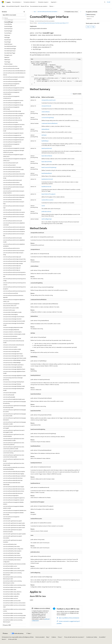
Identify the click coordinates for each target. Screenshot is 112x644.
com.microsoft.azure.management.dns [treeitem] (12, 142)
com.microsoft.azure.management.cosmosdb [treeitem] (14, 148)
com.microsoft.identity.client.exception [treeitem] (12, 551)
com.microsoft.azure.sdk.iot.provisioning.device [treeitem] (14, 272)
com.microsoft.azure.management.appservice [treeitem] (14, 498)
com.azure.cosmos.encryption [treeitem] (10, 347)
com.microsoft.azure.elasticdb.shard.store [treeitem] (13, 493)
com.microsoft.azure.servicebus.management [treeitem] (14, 113)
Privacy (60, 637)
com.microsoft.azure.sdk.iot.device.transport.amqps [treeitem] (14, 177)
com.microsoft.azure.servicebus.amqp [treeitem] (12, 111)
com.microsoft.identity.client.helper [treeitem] (11, 553)
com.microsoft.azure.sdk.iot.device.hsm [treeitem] (12, 200)
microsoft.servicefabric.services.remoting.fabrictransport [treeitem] (13, 621)
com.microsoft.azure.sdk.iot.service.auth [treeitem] (13, 221)
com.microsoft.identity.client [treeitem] (10, 544)
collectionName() (46, 112)
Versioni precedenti (40, 637)
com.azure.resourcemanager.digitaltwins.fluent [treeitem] (14, 369)
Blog (47, 637)
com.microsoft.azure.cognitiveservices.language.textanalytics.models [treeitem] (15, 423)
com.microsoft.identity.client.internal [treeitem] (12, 555)
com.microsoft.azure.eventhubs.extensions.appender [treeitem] (13, 296)
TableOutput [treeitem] (7, 60)
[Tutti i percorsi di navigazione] (31, 12)
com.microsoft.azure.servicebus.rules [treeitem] (12, 118)
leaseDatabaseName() (47, 173)
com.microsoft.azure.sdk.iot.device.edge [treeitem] (13, 185)
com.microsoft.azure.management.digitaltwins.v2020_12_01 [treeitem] (14, 300)
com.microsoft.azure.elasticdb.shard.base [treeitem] (13, 478)
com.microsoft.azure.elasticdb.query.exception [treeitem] (14, 471)
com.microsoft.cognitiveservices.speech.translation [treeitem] (13, 541)
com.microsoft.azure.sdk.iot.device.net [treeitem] (12, 210)
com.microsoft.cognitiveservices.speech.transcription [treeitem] (13, 537)
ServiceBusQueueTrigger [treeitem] (10, 49)
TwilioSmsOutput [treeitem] (8, 64)
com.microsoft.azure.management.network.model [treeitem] (13, 130)
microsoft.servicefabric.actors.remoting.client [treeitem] (14, 571)
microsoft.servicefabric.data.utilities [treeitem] (11, 594)
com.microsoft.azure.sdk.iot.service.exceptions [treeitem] (14, 231)
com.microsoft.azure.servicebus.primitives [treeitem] (13, 116)
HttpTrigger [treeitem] (7, 37)
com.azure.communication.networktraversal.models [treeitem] (14, 342)
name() (43, 206)
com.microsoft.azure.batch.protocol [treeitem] (12, 172)
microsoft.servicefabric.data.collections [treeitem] (12, 592)
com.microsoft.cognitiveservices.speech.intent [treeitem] (14, 527)
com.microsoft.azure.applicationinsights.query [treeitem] (14, 399)
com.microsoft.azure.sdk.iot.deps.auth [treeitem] (12, 257)
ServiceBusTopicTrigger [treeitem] (10, 53)
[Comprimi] (24, 12)
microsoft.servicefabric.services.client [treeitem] (12, 601)
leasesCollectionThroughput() (48, 194)
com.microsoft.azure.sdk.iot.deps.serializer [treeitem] (13, 263)
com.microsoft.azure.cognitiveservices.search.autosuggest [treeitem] (14, 427)
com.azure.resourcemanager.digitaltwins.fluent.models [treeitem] (14, 372)
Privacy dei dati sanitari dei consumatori (74, 637)
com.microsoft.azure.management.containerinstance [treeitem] (11, 145)
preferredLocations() (46, 211)
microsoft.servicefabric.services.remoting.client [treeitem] (14, 618)
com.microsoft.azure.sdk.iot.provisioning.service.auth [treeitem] (15, 275)
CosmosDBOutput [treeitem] (9, 20)
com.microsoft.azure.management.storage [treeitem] (13, 105)
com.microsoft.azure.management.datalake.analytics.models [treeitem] (13, 507)
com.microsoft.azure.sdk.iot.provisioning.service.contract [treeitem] (15, 284)
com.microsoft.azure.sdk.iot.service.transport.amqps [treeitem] (14, 218)
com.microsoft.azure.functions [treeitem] (10, 66)
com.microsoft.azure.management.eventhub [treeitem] (14, 88)
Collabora (54, 637)
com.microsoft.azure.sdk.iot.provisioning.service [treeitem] (14, 291)
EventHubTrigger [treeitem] (8, 31)
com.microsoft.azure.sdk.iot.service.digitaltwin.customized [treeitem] (14, 224)
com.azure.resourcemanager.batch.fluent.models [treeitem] (15, 358)
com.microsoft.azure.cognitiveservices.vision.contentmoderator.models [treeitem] (14, 439)
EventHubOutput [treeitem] (8, 29)
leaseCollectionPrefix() (47, 162)
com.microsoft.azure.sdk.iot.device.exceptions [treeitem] (14, 195)
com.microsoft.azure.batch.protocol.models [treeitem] (13, 169)
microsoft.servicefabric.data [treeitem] (10, 589)
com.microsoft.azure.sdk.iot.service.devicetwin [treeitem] (14, 227)
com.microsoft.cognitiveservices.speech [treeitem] (12, 521)
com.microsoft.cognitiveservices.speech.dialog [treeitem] (14, 525)
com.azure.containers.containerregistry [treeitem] (12, 332)
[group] (56, 73)
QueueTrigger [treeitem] (8, 42)
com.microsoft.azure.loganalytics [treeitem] (11, 495)
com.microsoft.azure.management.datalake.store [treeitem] (15, 510)
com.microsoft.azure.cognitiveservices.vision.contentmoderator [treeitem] (14, 435)
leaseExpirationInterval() (47, 179)
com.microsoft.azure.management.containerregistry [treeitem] (11, 93)
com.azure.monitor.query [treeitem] (9, 310)
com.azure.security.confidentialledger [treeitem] (12, 363)
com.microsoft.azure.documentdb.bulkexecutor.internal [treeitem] (14, 74)
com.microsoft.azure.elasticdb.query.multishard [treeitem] (14, 476)
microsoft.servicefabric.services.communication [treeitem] (14, 603)
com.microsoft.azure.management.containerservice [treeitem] (11, 97)
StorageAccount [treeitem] (8, 55)
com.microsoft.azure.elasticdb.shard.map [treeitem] (13, 480)
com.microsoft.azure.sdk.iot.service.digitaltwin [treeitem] (14, 229)
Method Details (90, 17)
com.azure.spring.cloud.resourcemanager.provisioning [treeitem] (13, 379)
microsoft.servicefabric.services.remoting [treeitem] (13, 613)
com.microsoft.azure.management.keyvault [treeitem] (13, 140)
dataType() (44, 135)
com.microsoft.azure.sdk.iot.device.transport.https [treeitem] (14, 203)
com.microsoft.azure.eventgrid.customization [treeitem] (14, 77)
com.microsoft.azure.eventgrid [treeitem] (10, 79)
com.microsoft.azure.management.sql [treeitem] (12, 103)
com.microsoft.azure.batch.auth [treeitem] (11, 163)
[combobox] (14, 15)
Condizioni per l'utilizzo (92, 637)
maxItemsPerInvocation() (47, 200)
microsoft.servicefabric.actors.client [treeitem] (11, 568)
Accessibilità (102, 637)
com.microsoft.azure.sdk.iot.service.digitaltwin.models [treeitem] (14, 241)
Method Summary (91, 14)
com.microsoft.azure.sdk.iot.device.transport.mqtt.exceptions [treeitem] (14, 188)
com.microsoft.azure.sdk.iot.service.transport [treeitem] (14, 250)
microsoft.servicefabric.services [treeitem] (10, 598)
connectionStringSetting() (48, 118)
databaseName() (45, 129)
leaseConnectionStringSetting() (49, 167)
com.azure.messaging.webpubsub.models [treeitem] (13, 327)
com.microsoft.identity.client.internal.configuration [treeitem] (12, 561)
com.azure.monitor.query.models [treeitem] (11, 308)
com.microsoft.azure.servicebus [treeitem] (11, 122)
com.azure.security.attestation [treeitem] (10, 336)
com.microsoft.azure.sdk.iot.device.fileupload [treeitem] (14, 197)
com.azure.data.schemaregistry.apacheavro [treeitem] (13, 365)
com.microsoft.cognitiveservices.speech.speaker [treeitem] (14, 534)
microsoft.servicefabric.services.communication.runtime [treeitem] (14, 610)
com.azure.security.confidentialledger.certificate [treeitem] (14, 360)
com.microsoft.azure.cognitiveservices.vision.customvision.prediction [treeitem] (14, 444)
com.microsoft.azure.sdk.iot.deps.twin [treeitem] (12, 266)
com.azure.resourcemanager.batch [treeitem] (11, 351)
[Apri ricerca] (105, 2)
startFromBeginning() (47, 219)
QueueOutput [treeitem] (8, 40)
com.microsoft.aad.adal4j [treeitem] (9, 397)
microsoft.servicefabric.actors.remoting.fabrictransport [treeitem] (12, 574)
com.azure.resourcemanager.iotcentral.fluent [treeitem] (14, 317)
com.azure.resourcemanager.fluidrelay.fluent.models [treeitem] (14, 389)
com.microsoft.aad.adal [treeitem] (9, 395)
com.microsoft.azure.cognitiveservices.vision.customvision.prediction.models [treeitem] (14, 448)
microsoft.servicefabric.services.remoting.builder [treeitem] (14, 615)
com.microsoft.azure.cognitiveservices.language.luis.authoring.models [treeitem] (15, 407)
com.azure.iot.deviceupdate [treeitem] (10, 393)
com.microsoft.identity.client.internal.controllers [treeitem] (14, 564)
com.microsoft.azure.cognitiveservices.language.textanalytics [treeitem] (15, 419)
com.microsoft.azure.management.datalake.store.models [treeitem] (13, 514)
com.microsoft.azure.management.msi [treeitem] (12, 135)
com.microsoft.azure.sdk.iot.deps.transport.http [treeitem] (14, 259)
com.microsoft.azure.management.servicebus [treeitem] (14, 124)
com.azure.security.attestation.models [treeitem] (12, 338)
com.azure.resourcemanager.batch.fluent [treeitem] (13, 354)
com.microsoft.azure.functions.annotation (47, 12)
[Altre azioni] (81, 12)
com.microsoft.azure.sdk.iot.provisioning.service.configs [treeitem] (15, 280)
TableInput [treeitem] (7, 57)
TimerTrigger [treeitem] (7, 62)
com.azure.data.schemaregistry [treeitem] (10, 314)
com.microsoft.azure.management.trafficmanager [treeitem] (11, 108)
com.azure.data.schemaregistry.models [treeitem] (12, 312)
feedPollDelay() (45, 141)
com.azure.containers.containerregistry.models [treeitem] (14, 334)
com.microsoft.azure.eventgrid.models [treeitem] (12, 81)
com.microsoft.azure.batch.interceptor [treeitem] (12, 167)
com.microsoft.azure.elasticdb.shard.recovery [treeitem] (14, 489)
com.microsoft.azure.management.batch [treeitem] (13, 90)
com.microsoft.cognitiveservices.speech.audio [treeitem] (14, 523)
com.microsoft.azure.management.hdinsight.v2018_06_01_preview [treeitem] (14, 151)
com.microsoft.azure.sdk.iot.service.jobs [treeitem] (12, 238)
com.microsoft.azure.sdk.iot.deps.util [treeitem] (12, 268)
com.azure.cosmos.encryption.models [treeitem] (12, 349)
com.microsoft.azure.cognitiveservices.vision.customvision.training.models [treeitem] (14, 456)
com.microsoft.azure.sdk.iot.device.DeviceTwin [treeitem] (14, 174)
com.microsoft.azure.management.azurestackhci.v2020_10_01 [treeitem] (11, 85)
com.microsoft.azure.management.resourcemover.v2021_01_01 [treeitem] (11, 305)
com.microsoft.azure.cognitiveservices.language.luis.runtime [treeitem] (15, 411)
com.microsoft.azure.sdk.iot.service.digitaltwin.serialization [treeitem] (14, 245)
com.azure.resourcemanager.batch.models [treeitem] (13, 356)
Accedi (109, 2)
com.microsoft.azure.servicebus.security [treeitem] (13, 120)
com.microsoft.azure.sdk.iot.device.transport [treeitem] (14, 214)
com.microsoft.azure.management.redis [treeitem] (12, 127)
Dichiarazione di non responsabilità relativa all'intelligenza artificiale (18, 637)
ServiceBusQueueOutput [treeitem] (10, 46)
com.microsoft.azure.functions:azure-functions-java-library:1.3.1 (53, 23)
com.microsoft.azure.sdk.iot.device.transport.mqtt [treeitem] (14, 207)
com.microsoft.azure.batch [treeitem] (9, 165)
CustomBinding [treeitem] (8, 24)
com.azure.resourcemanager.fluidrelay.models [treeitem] (14, 386)
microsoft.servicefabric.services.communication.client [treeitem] (14, 606)
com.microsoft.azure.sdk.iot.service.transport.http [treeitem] (14, 235)
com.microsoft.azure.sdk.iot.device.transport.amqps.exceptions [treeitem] (14, 192)
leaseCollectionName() (47, 156)
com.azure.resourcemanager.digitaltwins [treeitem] (13, 367)
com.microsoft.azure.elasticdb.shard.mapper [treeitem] (14, 487)
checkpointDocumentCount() (48, 100)
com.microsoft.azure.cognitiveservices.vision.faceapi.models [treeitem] (14, 464)
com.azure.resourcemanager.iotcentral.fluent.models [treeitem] (14, 324)
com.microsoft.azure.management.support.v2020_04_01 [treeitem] (13, 155)
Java (35, 12)
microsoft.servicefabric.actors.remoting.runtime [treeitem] (14, 585)
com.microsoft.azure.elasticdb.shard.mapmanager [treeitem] (12, 483)
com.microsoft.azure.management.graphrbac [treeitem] (14, 137)
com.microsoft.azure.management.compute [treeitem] (13, 500)
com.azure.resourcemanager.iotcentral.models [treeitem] (14, 321)
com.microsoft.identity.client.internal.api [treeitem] (13, 558)
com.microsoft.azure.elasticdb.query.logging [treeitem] (14, 474)
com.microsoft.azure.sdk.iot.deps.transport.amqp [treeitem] (13, 254)
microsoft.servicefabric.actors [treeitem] (10, 566)
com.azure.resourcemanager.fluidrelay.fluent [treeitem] (14, 382)
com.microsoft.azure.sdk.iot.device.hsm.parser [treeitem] (14, 212)
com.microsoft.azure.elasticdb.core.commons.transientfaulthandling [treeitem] (14, 468)
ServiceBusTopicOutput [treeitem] (10, 51)
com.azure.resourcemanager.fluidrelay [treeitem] (12, 384)
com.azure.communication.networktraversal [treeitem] (13, 345)
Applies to (89, 19)
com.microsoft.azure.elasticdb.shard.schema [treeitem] (14, 491)
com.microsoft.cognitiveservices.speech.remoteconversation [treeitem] (13, 531)
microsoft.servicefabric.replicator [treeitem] (11, 596)
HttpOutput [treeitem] (7, 35)
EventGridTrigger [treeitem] (8, 26)
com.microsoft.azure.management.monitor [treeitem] (13, 100)
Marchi (4, 639)
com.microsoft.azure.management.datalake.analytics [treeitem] (13, 503)
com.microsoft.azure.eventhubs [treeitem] (11, 293)
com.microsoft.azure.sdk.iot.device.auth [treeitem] (12, 180)
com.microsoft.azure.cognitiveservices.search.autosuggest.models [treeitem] (14, 431)
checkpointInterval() (46, 106)
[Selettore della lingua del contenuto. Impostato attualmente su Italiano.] (5, 633)
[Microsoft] (3, 2)
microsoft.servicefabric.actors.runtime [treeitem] (12, 587)
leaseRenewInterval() (46, 187)
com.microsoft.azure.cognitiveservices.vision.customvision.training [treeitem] (14, 452)
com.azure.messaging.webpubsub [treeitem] (11, 330)
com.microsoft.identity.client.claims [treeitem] (11, 546)
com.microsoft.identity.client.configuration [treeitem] (13, 549)
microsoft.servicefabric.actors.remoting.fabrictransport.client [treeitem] (12, 578)
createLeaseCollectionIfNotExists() (50, 123)
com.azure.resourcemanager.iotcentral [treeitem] (12, 319)
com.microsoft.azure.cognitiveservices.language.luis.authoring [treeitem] (15, 402)
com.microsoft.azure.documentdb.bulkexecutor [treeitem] (14, 71)
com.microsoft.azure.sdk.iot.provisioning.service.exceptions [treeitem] (15, 288)
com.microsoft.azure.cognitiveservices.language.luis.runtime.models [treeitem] (15, 415)
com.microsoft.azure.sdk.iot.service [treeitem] (11, 248)
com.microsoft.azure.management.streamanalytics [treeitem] (11, 518)
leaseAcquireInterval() (47, 148)
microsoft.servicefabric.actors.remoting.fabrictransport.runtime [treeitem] (12, 582)
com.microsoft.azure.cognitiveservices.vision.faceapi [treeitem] (14, 460)
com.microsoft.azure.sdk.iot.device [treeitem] (11, 182)
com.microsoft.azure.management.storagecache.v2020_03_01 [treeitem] (15, 160)
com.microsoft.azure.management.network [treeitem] (13, 133)
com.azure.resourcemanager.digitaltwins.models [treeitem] (14, 375)
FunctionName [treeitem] (8, 33)
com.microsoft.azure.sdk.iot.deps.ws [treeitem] (12, 270)
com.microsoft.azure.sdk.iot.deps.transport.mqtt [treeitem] (14, 261)
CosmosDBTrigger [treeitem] (9, 22)
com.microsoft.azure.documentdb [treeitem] (11, 68)
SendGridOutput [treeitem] (8, 44)
